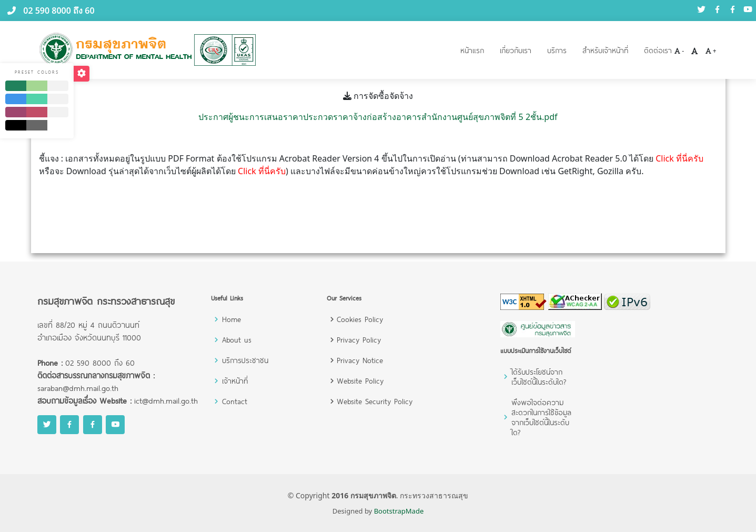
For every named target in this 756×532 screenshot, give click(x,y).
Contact (235, 401)
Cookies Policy (360, 319)
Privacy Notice (360, 360)
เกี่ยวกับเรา (516, 50)
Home (231, 319)
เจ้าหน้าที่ (235, 381)
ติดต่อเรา (658, 50)
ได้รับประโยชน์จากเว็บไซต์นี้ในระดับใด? (539, 377)
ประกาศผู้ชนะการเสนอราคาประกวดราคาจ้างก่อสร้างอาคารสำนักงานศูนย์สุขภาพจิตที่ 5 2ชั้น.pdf (378, 117)
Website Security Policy (375, 401)
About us (237, 340)
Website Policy (360, 381)
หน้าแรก (472, 50)
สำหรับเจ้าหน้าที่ (605, 50)
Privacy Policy (359, 340)
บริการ (557, 50)
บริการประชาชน (245, 360)
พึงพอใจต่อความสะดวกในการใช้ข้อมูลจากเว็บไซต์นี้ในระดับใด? (541, 417)
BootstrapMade (399, 511)
